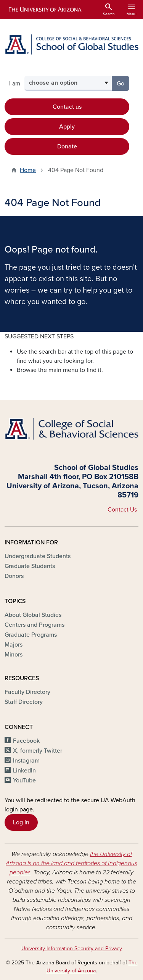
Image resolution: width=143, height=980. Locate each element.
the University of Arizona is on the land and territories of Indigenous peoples (71, 863)
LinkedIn (24, 771)
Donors (14, 576)
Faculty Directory (27, 692)
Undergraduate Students (38, 556)
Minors (14, 655)
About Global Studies (33, 615)
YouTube (24, 780)
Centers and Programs (35, 625)
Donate (67, 146)
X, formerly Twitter (38, 751)
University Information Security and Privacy (72, 949)
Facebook (26, 741)
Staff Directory (24, 702)
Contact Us (122, 510)
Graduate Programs (31, 635)
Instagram (26, 761)
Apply (67, 127)
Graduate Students (30, 566)
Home (28, 170)
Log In (21, 822)
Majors (14, 645)
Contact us (67, 107)
